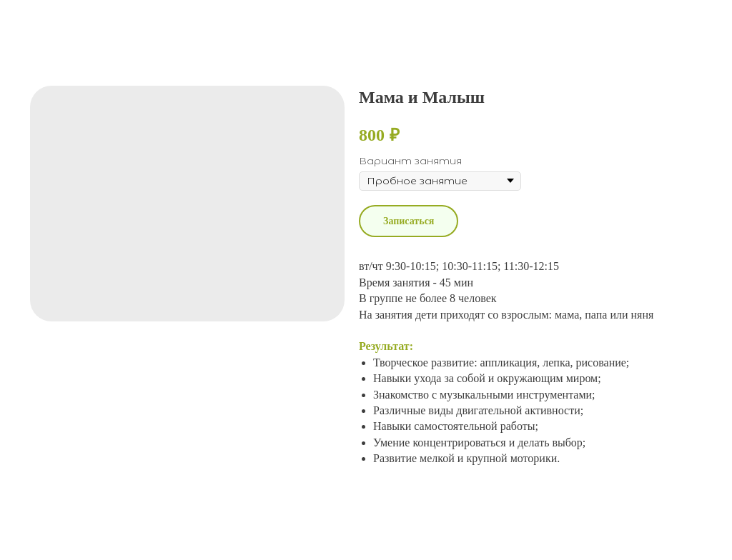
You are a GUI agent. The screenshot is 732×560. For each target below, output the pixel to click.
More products (65, 21)
